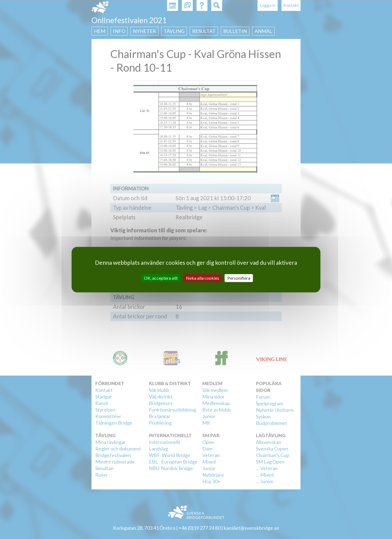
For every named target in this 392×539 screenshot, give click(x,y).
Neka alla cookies (203, 278)
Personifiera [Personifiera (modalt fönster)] (239, 278)
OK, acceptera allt (161, 278)
